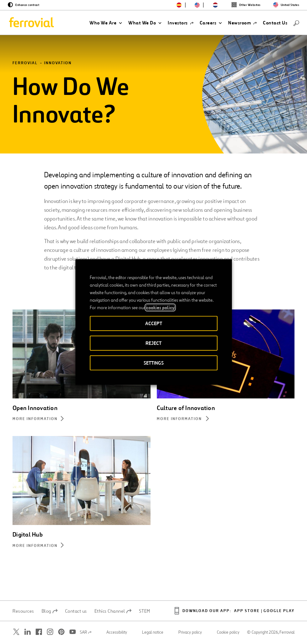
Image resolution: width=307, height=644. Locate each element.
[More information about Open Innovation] (82, 420)
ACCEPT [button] (154, 323)
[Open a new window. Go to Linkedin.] (28, 632)
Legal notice (153, 633)
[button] (106, 23)
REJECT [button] (153, 343)
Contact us (76, 611)
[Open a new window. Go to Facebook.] (39, 632)
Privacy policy (190, 633)
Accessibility (117, 633)
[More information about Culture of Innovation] (226, 420)
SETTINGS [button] (154, 363)
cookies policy (160, 308)
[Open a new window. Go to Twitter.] (16, 632)
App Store (247, 612)
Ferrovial (25, 64)
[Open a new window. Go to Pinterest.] (61, 632)
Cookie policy (228, 633)
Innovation (58, 64)
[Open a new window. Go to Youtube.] (73, 632)
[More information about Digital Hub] (82, 547)
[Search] (296, 23)
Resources (23, 611)
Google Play (279, 612)
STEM (145, 611)
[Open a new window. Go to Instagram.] (50, 632)
